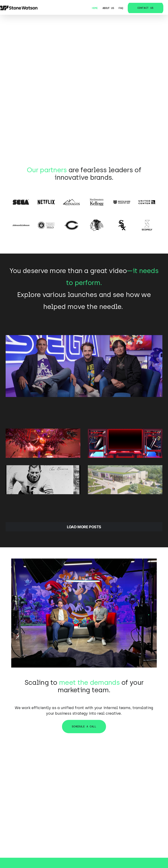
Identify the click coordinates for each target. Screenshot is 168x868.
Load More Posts (84, 527)
